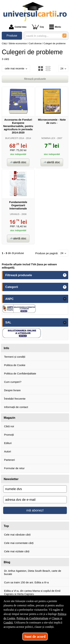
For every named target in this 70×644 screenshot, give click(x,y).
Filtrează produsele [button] (19, 275)
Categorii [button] (12, 287)
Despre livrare (12, 390)
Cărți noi (9, 426)
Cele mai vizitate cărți (17, 551)
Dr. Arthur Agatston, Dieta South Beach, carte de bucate (33, 572)
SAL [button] (8, 322)
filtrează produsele (35, 79)
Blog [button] (7, 562)
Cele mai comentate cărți (19, 543)
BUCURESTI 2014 (15, 138)
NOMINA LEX (48, 138)
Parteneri (9, 460)
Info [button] (6, 348)
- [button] (65, 299)
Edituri (8, 443)
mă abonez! (35, 510)
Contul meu (18, 27)
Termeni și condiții (15, 357)
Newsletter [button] (11, 479)
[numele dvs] (35, 489)
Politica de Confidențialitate (20, 373)
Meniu (55, 27)
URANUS (15, 214)
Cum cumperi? (13, 382)
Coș (38, 27)
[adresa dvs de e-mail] (35, 500)
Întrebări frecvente (15, 399)
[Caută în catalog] (64, 36)
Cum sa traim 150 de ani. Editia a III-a (26, 582)
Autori (8, 451)
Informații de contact (16, 407)
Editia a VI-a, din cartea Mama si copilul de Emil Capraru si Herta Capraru (32, 592)
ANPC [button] (9, 299)
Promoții (9, 435)
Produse (12, 36)
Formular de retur (14, 468)
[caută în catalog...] (42, 36)
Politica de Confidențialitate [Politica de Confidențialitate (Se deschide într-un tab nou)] (32, 618)
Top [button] (6, 526)
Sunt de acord (35, 637)
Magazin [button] (9, 418)
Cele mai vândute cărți (17, 535)
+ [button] (65, 275)
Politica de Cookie (15, 365)
